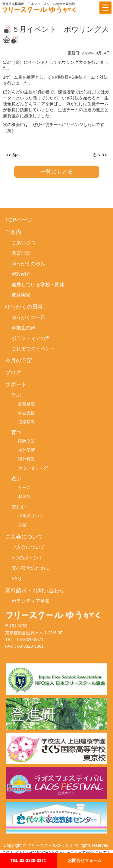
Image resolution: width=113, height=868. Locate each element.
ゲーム (24, 487)
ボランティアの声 (31, 338)
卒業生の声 (24, 328)
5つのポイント (27, 558)
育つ (16, 432)
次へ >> (100, 155)
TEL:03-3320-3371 (28, 860)
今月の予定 (19, 361)
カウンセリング (33, 468)
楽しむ (19, 507)
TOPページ (19, 220)
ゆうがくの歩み (28, 264)
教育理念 (21, 253)
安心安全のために (31, 568)
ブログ (13, 373)
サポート (16, 385)
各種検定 (27, 404)
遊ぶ (16, 479)
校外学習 (27, 450)
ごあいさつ (24, 243)
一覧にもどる (57, 172)
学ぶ (16, 395)
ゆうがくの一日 (28, 317)
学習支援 (27, 413)
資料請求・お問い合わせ (35, 591)
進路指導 (27, 422)
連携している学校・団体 (38, 285)
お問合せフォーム (85, 860)
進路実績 (21, 295)
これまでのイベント (33, 349)
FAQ (16, 579)
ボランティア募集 (31, 601)
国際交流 (27, 441)
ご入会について (24, 537)
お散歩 (24, 496)
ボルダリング (31, 516)
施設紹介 (21, 274)
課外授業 (27, 459)
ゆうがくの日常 (24, 307)
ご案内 (13, 232)
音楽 (22, 525)
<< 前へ (13, 155)
